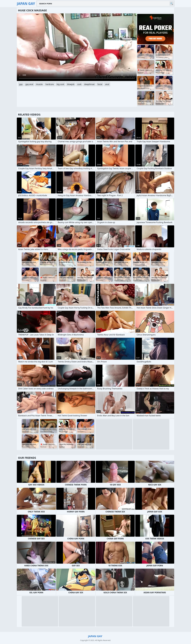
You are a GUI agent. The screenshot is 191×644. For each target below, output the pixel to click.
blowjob (71, 84)
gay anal (29, 84)
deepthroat (89, 84)
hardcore (50, 84)
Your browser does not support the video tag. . (77, 47)
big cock (60, 84)
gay (21, 84)
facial (100, 84)
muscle (39, 84)
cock (79, 84)
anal (107, 84)
